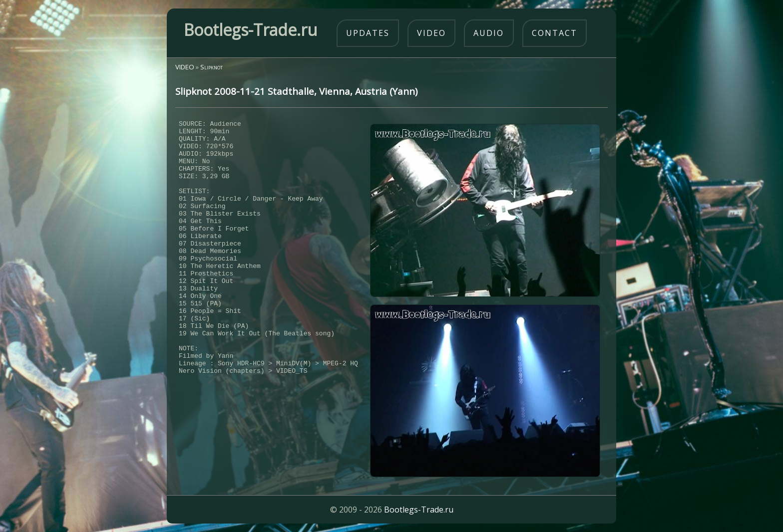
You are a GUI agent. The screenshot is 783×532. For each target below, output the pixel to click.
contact (555, 33)
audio (489, 33)
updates (368, 33)
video (431, 33)
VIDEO (185, 67)
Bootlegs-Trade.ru (419, 510)
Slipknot (211, 67)
